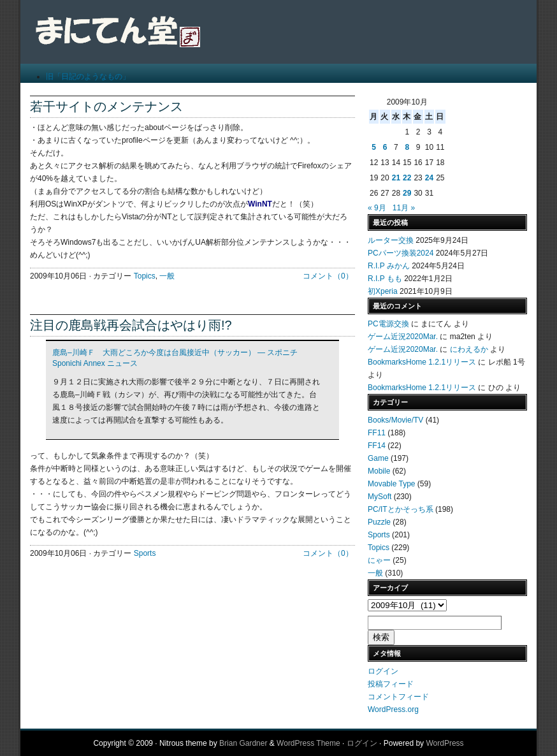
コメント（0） (328, 276)
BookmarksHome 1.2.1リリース (422, 362)
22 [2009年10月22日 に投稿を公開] (407, 178)
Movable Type (392, 484)
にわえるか (469, 349)
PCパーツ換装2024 (401, 253)
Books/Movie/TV (395, 420)
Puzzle (379, 522)
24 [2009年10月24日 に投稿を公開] (429, 178)
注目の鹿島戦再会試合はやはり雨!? (131, 325)
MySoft (380, 497)
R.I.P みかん (389, 266)
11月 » (404, 208)
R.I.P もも (385, 279)
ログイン (383, 671)
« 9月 (377, 208)
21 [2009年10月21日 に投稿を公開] (396, 178)
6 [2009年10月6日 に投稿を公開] (385, 147)
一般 (167, 276)
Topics (145, 276)
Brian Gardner (243, 743)
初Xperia (383, 291)
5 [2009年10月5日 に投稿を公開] (374, 147)
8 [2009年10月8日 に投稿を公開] (407, 147)
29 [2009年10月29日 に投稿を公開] (407, 193)
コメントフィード (398, 697)
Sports (145, 553)
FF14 (377, 446)
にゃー (379, 560)
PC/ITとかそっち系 (401, 509)
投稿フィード (391, 684)
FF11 (377, 433)
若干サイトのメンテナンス (106, 106)
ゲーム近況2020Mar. (403, 337)
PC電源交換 (388, 324)
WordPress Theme (308, 743)
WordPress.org (393, 709)
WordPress (445, 743)
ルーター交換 (391, 240)
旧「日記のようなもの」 (88, 76)
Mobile (379, 471)
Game (378, 458)
